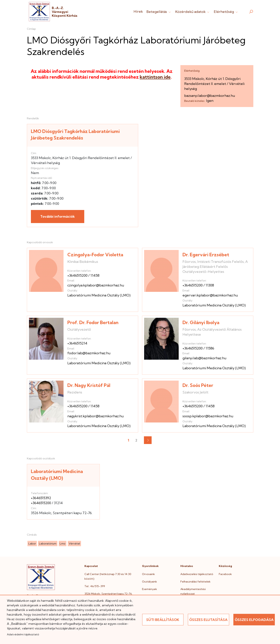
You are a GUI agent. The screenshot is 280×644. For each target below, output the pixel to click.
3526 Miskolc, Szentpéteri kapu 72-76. (108, 594)
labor (32, 544)
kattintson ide (155, 77)
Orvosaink (148, 574)
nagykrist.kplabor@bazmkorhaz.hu (96, 416)
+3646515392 (41, 498)
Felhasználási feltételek (195, 582)
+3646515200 (77, 275)
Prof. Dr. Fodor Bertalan (93, 322)
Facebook (225, 574)
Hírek (138, 11)
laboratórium (48, 544)
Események (149, 589)
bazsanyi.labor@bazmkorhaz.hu (210, 96)
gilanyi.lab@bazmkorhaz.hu (204, 358)
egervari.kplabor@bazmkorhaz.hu (210, 295)
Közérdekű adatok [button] (193, 12)
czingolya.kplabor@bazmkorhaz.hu (96, 285)
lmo (63, 544)
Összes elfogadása (254, 620)
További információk (58, 216)
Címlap (31, 29)
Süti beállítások (163, 620)
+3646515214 (77, 343)
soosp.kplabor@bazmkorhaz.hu (208, 416)
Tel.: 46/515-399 (95, 586)
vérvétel (74, 544)
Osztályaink (149, 582)
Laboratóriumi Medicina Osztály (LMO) (99, 295)
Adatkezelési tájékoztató (197, 574)
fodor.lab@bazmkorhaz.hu (89, 353)
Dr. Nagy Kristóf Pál (89, 385)
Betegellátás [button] (159, 12)
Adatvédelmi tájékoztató (23, 634)
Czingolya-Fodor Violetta (95, 255)
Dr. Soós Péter (198, 385)
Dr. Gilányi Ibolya (201, 322)
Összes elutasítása (208, 620)
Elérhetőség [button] (226, 12)
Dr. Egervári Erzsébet (206, 255)
